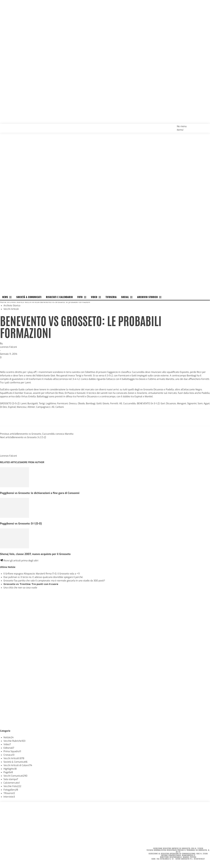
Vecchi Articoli (32, 302)
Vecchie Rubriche (14, 741)
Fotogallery (11, 790)
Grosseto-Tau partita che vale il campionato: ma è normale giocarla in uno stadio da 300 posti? (54, 581)
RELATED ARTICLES (10, 462)
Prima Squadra (12, 751)
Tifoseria (9, 793)
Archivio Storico (15, 302)
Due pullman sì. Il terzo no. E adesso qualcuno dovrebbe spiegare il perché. (43, 577)
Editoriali (9, 748)
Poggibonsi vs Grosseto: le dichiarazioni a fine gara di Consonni (40, 493)
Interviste (9, 797)
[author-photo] (7, 452)
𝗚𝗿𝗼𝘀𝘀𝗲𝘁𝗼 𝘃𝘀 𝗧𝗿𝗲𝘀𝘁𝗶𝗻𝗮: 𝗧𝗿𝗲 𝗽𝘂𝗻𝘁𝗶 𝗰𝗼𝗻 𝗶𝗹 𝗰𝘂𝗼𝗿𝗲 (31, 584)
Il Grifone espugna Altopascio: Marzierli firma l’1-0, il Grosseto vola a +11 (42, 574)
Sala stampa (11, 779)
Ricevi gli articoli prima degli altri (19, 561)
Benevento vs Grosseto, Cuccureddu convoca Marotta (45, 434)
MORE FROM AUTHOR (33, 462)
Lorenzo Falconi (8, 347)
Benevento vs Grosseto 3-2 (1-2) (29, 437)
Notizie (9, 737)
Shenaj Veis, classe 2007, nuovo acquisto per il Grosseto (35, 554)
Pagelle (8, 772)
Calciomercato (12, 783)
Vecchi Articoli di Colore (18, 765)
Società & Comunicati (15, 762)
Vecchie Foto (12, 786)
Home (3, 302)
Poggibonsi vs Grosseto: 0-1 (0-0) (21, 524)
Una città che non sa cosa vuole (20, 588)
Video (7, 744)
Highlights (10, 769)
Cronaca (9, 755)
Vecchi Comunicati (15, 776)
